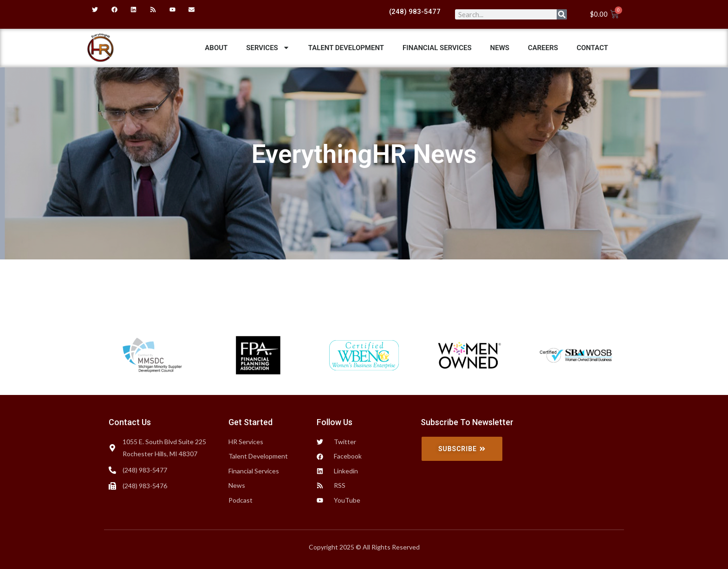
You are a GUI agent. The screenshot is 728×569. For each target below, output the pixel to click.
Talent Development (346, 48)
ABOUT (216, 48)
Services (268, 48)
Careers (543, 48)
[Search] (562, 14)
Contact (592, 48)
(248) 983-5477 (415, 12)
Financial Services (437, 48)
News (500, 48)
